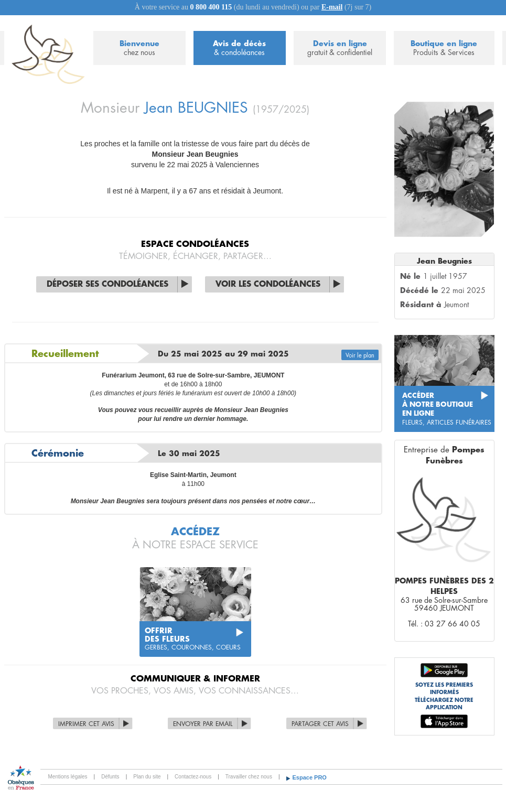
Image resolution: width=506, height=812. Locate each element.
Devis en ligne (340, 48)
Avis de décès (240, 48)
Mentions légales (68, 777)
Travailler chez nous (249, 777)
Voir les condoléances (268, 284)
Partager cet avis (320, 724)
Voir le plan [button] (360, 356)
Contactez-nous (193, 777)
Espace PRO (310, 777)
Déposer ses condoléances (107, 284)
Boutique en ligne (444, 48)
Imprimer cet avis (86, 724)
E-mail (332, 7)
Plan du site (147, 777)
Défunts (110, 777)
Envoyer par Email (203, 724)
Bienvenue (139, 48)
